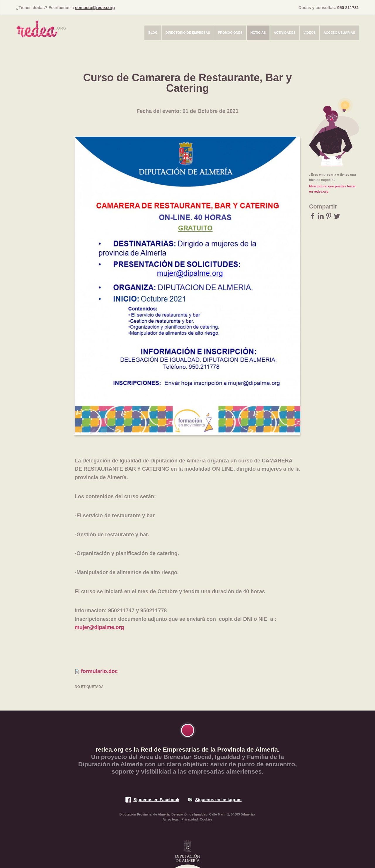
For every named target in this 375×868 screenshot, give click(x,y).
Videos (310, 33)
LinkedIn (321, 216)
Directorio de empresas (188, 33)
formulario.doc (99, 671)
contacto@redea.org (95, 8)
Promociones (230, 33)
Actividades (285, 33)
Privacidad (190, 819)
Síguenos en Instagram (218, 800)
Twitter (337, 216)
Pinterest (329, 216)
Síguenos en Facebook (156, 800)
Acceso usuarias (339, 33)
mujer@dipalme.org (99, 627)
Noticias (258, 33)
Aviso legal (171, 819)
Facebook (312, 216)
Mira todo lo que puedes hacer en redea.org (332, 189)
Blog (153, 33)
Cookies (206, 819)
